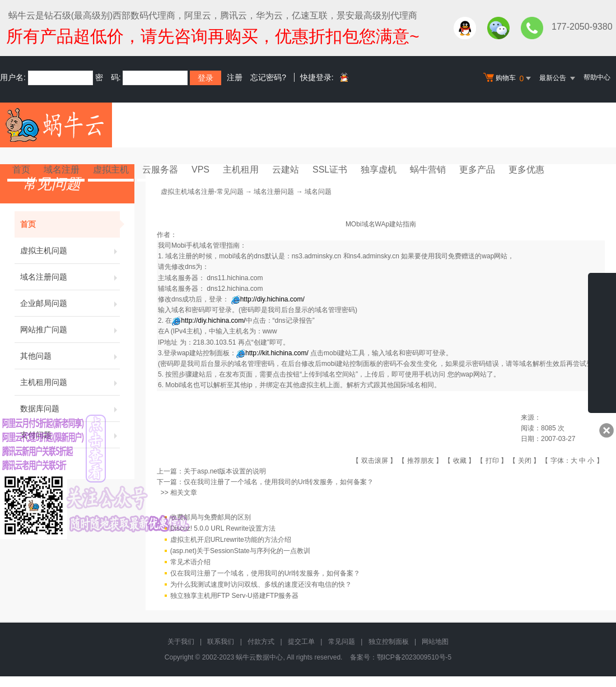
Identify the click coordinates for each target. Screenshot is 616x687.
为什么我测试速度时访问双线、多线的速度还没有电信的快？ (261, 584)
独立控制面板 (389, 642)
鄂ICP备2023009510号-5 (414, 657)
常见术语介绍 (190, 562)
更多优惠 (526, 170)
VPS (200, 170)
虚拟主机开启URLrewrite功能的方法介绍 (231, 540)
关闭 (525, 461)
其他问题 (70, 356)
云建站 (286, 170)
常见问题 (342, 642)
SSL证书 (330, 170)
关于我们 (181, 642)
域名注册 (62, 170)
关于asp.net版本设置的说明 (225, 471)
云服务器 (160, 170)
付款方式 (261, 642)
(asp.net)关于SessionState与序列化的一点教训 (240, 551)
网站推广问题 (70, 329)
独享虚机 (379, 170)
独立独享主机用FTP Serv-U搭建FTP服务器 (235, 596)
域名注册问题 (70, 277)
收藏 (460, 461)
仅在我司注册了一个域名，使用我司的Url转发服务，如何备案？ (279, 482)
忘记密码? (268, 77)
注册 (235, 77)
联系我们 (221, 642)
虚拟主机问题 (70, 250)
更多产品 (477, 170)
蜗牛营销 (428, 170)
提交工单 (301, 642)
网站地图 (435, 642)
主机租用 (241, 170)
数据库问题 (70, 409)
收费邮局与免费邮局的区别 (211, 517)
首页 (21, 170)
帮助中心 (597, 77)
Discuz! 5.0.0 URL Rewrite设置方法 (223, 528)
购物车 (508, 78)
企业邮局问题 (70, 303)
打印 (492, 461)
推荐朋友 (421, 461)
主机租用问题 (70, 382)
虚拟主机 (111, 170)
